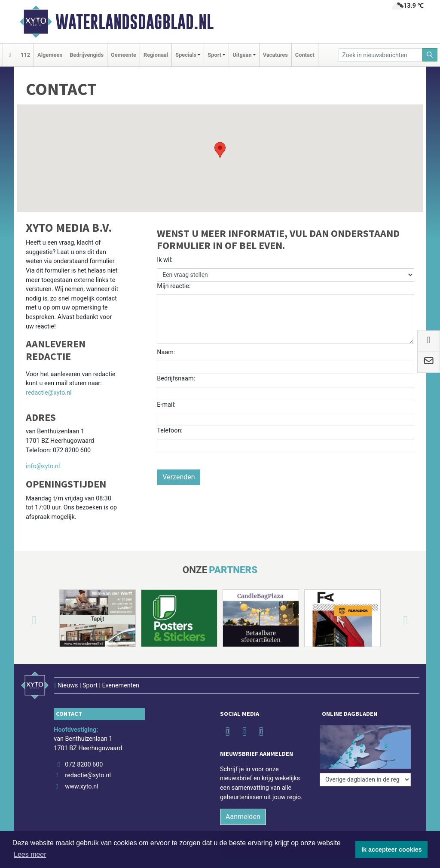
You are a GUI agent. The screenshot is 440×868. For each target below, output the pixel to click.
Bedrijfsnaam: (176, 379)
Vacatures (275, 55)
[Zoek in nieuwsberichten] (381, 55)
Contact (305, 55)
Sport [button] (214, 55)
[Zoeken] (430, 55)
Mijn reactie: (174, 286)
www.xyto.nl (81, 787)
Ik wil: (165, 260)
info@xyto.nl (43, 466)
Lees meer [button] (30, 854)
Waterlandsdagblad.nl (134, 22)
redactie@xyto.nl (49, 393)
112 (25, 55)
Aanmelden (243, 817)
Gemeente (124, 55)
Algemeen (50, 55)
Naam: (166, 352)
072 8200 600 (84, 765)
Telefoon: (170, 431)
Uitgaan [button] (242, 55)
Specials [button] (186, 55)
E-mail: (166, 405)
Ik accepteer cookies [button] (392, 850)
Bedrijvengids (87, 55)
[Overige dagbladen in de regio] (365, 780)
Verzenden (179, 477)
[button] (220, 150)
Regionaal (156, 55)
